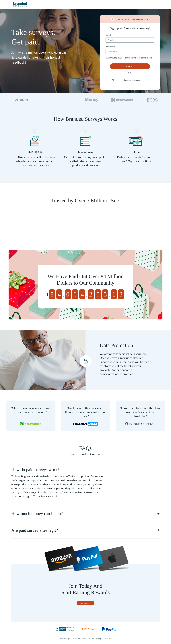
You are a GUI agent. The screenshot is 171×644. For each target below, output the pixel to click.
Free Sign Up (86, 603)
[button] (130, 80)
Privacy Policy (146, 58)
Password (110, 46)
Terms (133, 58)
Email (108, 35)
